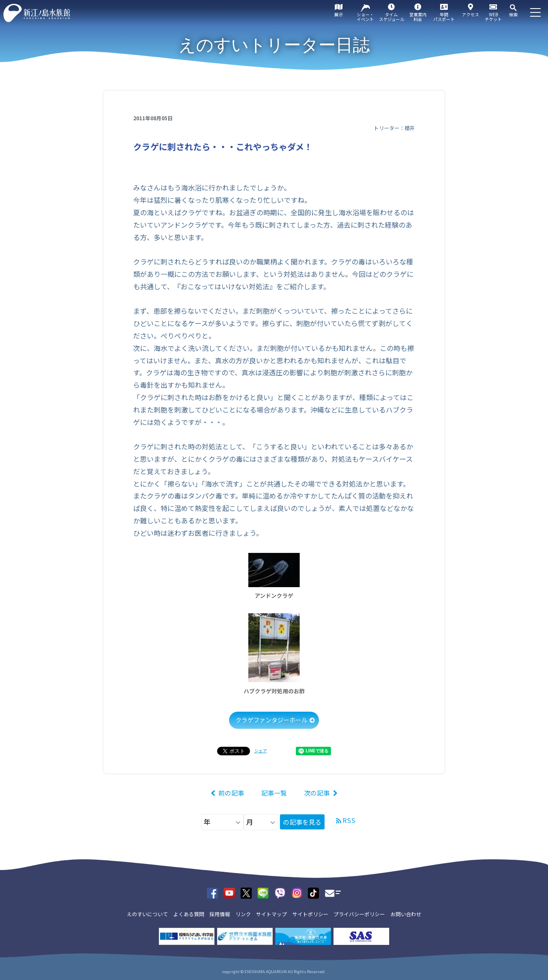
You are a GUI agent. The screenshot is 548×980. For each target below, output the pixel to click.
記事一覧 (274, 793)
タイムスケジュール (392, 17)
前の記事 (231, 793)
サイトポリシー (310, 914)
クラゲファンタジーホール (271, 720)
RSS (349, 820)
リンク (243, 914)
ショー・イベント (365, 17)
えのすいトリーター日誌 (274, 45)
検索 (513, 14)
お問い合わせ (406, 914)
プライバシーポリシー (359, 914)
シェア (261, 750)
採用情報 (220, 914)
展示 (339, 14)
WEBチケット (493, 17)
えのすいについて (147, 914)
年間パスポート (444, 17)
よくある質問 (189, 914)
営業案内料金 (418, 17)
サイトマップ (271, 914)
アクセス (471, 14)
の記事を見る (302, 822)
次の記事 (317, 793)
